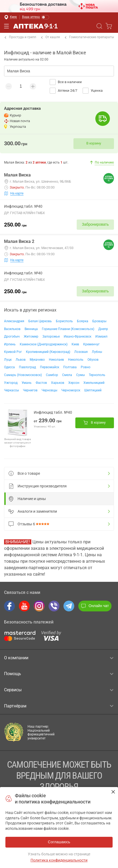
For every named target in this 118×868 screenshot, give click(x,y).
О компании (59, 658)
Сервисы (59, 690)
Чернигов (30, 390)
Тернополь (97, 375)
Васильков (12, 329)
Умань (27, 383)
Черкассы (11, 390)
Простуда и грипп (20, 37)
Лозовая (81, 352)
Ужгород (11, 383)
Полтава (70, 367)
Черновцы (49, 390)
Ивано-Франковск (77, 336)
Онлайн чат (95, 606)
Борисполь (64, 321)
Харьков (58, 383)
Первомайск (50, 367)
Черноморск (71, 390)
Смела (67, 375)
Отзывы (30, 524)
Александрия (14, 321)
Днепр (103, 329)
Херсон (74, 383)
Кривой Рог (13, 352)
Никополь (76, 360)
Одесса (9, 367)
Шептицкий (93, 390)
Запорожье (51, 336)
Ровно (86, 367)
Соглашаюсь (113, 792)
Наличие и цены (27, 499)
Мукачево (37, 360)
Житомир (31, 336)
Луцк (8, 360)
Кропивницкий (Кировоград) (48, 352)
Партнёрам (59, 706)
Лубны (97, 352)
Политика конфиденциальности (59, 860)
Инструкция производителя (38, 486)
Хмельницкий (94, 383)
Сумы (80, 375)
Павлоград (27, 367)
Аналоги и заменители (33, 511)
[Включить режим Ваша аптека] (36, 17)
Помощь (59, 674)
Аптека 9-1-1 (32, 26)
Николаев (56, 360)
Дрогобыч (12, 336)
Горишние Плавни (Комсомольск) (68, 329)
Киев (75, 344)
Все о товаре (24, 473)
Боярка (83, 321)
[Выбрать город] (10, 17)
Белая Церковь (40, 321)
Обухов (93, 360)
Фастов (41, 383)
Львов (21, 360)
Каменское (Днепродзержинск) (44, 344)
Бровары (99, 321)
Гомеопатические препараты (89, 37)
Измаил (101, 336)
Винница (31, 329)
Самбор (52, 375)
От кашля (50, 37)
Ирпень (10, 344)
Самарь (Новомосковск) (23, 375)
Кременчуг (91, 344)
